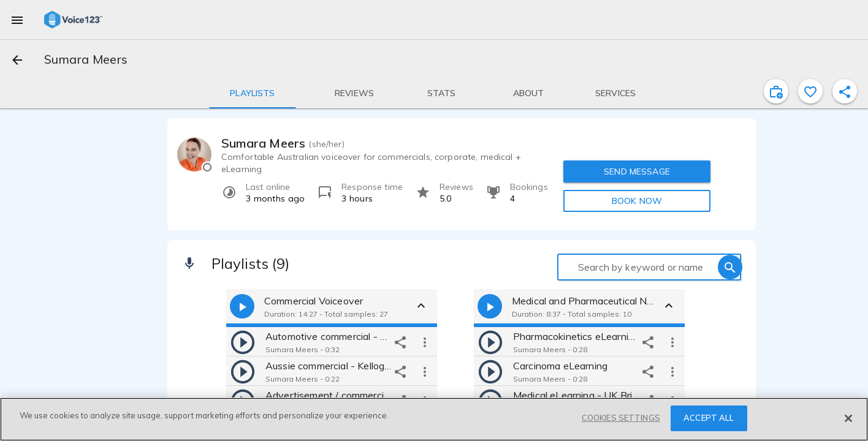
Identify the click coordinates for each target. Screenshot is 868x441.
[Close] (848, 418)
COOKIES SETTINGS (621, 418)
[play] (243, 342)
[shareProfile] (845, 91)
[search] (730, 267)
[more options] (425, 342)
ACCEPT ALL (709, 418)
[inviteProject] (776, 91)
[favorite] (810, 91)
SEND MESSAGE (637, 171)
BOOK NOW (637, 201)
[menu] (17, 20)
